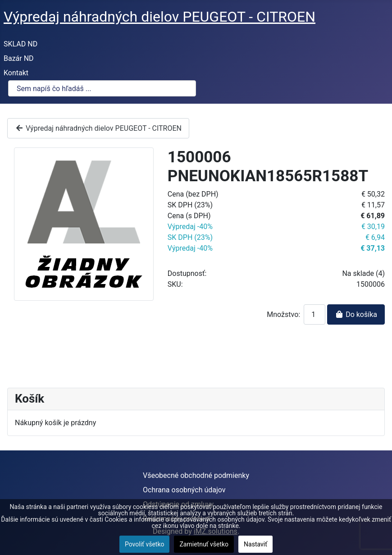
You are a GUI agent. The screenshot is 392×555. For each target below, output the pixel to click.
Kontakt (16, 73)
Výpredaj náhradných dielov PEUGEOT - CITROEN (98, 128)
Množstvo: (283, 314)
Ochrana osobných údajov (184, 490)
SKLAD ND (21, 44)
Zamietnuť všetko (204, 544)
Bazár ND (19, 58)
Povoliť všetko (145, 544)
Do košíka (356, 314)
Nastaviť (255, 544)
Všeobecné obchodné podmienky (196, 475)
